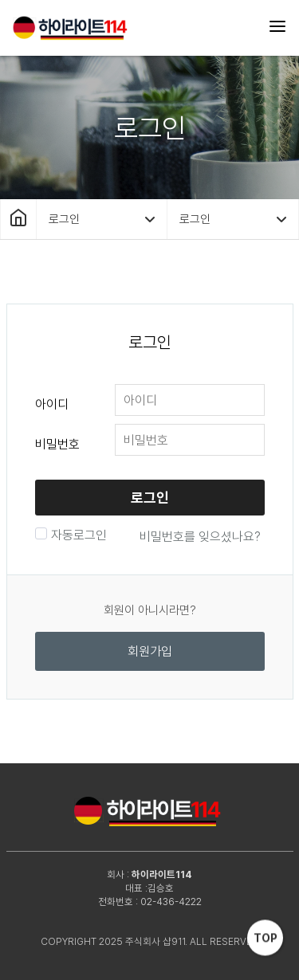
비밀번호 (57, 444)
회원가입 (150, 651)
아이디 (52, 404)
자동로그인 (77, 535)
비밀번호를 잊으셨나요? (200, 537)
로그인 (150, 498)
